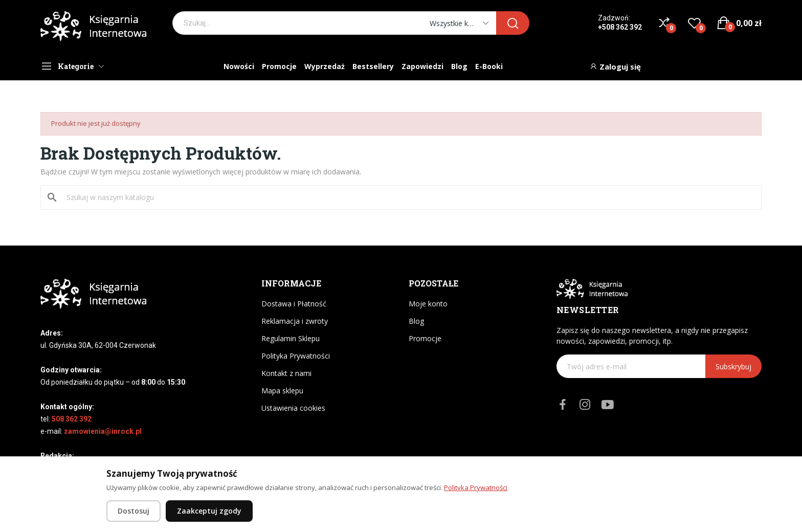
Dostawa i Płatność (294, 304)
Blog (416, 321)
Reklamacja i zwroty (295, 321)
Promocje (425, 338)
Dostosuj (133, 511)
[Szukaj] (407, 197)
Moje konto (428, 304)
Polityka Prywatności (296, 356)
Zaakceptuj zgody (209, 511)
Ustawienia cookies (293, 408)
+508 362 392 (620, 27)
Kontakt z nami (286, 373)
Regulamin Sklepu (291, 338)
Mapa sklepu (282, 391)
